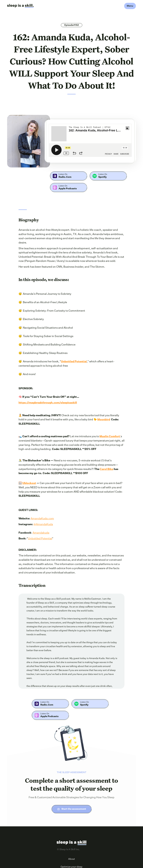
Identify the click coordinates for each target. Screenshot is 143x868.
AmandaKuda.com (42, 519)
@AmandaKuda (43, 525)
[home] (20, 6)
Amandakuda (41, 533)
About (71, 859)
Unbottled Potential (40, 539)
